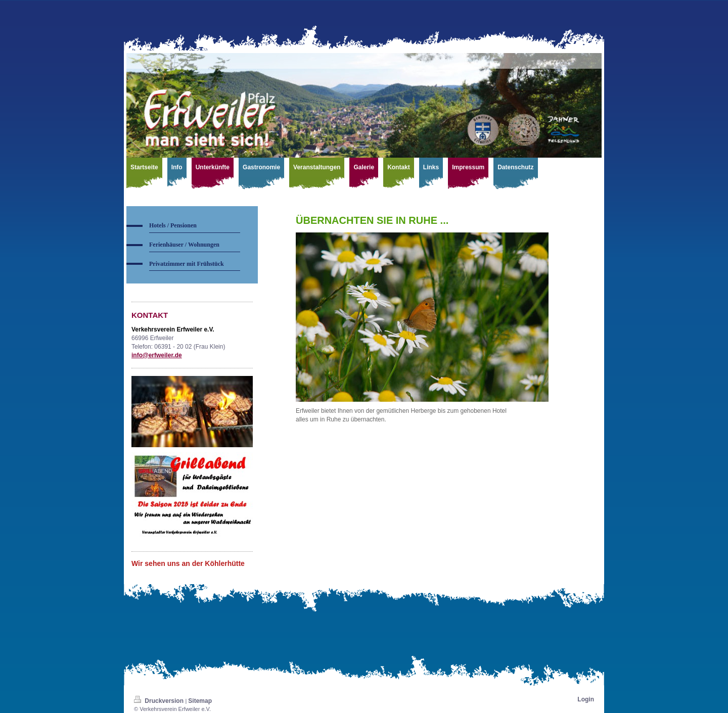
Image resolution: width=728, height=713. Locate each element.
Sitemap (200, 701)
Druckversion (160, 701)
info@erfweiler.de (157, 355)
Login (586, 699)
